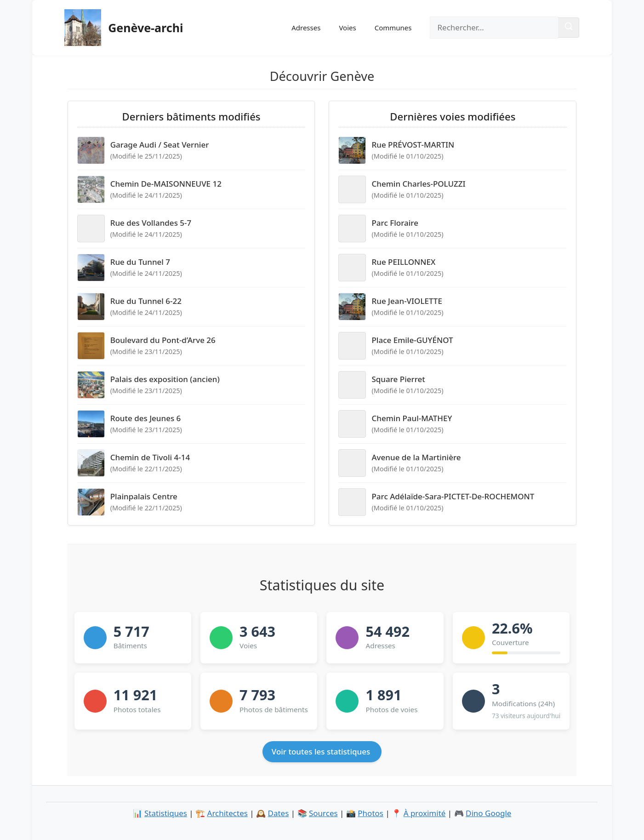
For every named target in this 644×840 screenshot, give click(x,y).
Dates (279, 813)
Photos (370, 813)
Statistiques (166, 813)
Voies (347, 28)
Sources (323, 813)
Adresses (306, 28)
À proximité (425, 813)
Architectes (228, 813)
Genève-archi (145, 28)
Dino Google (488, 813)
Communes (393, 28)
